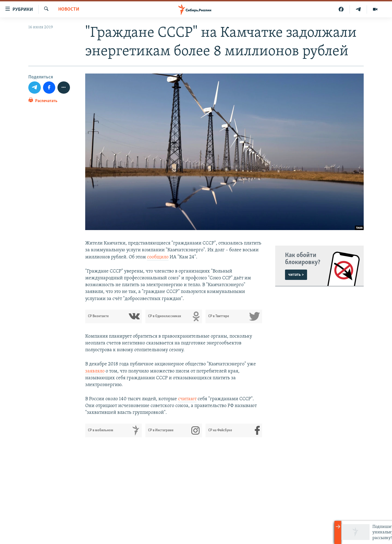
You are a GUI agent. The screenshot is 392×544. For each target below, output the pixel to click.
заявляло (95, 371)
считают (187, 399)
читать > (296, 275)
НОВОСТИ (69, 9)
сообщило (158, 257)
